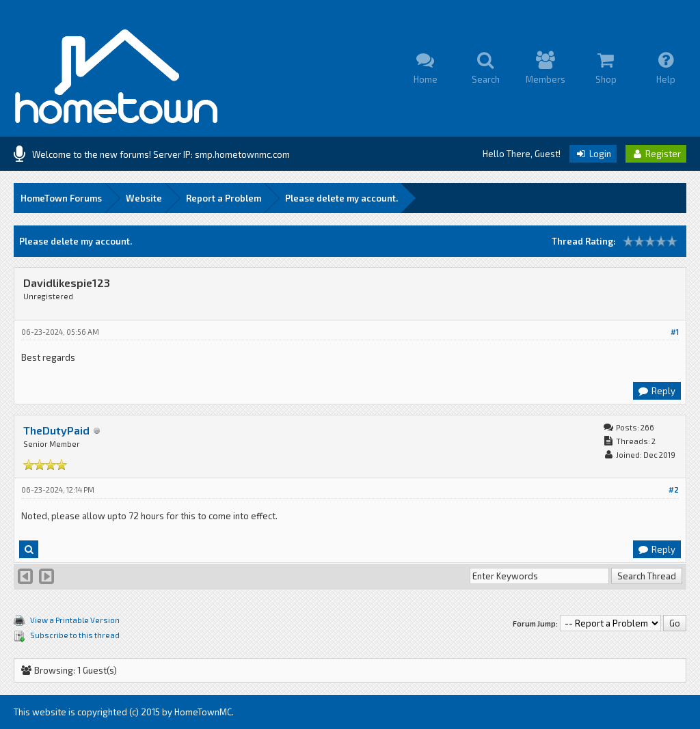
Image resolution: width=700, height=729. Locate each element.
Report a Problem (224, 198)
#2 (674, 490)
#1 (675, 332)
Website (144, 198)
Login (593, 154)
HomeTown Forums (61, 198)
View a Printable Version (75, 620)
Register (656, 154)
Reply (656, 391)
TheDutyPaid (56, 430)
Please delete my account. (341, 198)
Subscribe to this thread (75, 635)
